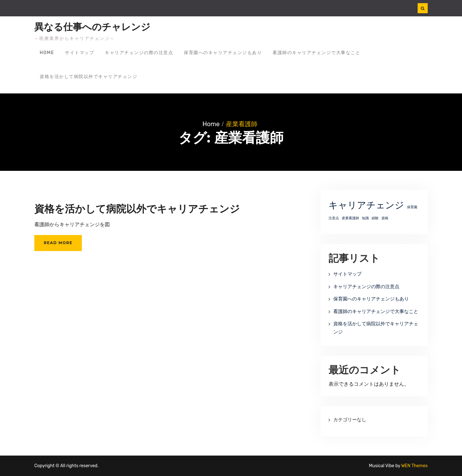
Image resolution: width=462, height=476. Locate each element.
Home (47, 53)
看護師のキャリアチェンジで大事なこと (316, 53)
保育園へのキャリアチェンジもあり (223, 53)
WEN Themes (414, 466)
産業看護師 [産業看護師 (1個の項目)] (350, 218)
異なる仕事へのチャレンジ (92, 27)
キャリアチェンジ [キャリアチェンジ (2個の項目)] (366, 205)
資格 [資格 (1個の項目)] (385, 218)
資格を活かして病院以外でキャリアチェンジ (88, 77)
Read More (58, 243)
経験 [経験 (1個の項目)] (375, 218)
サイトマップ (79, 53)
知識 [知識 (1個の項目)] (365, 218)
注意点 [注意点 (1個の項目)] (334, 218)
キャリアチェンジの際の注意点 (139, 53)
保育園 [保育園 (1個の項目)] (412, 207)
